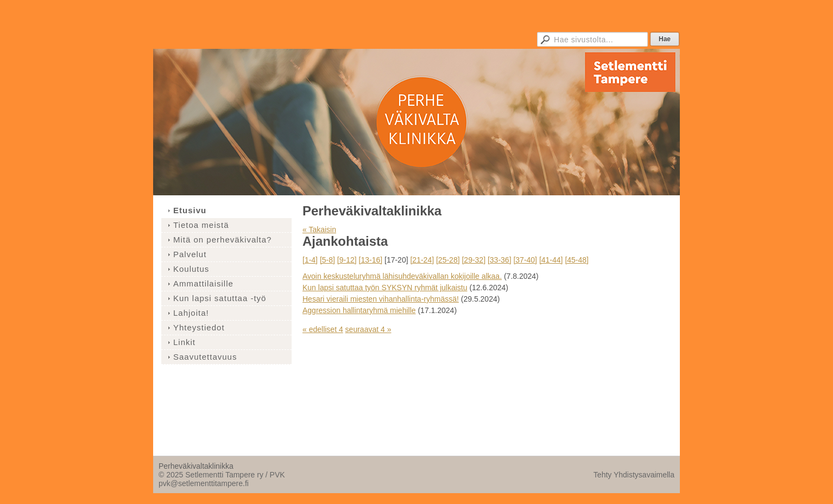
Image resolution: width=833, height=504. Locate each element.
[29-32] (474, 260)
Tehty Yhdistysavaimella (634, 475)
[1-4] (310, 260)
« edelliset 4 (323, 329)
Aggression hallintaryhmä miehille (359, 310)
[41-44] (551, 260)
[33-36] (500, 260)
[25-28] (448, 260)
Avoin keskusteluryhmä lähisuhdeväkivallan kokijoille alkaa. (402, 276)
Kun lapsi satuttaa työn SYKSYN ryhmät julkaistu (385, 288)
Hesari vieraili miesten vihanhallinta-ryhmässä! (381, 299)
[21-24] (422, 260)
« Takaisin (319, 229)
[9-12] (347, 260)
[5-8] (327, 260)
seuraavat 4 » (368, 329)
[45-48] (577, 260)
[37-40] (525, 260)
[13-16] (371, 260)
